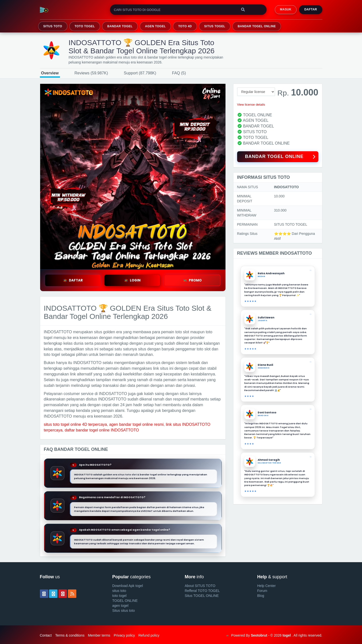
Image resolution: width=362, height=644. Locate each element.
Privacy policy (124, 635)
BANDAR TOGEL (120, 26)
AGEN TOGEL (155, 26)
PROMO (192, 280)
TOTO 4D (185, 26)
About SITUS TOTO (200, 586)
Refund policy (149, 635)
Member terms (99, 635)
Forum (262, 591)
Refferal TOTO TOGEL (202, 591)
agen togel (120, 606)
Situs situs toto (124, 611)
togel (287, 635)
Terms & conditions (70, 635)
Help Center (266, 586)
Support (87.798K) (140, 73)
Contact (46, 635)
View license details (251, 105)
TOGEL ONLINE (125, 601)
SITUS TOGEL (215, 26)
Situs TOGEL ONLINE (202, 596)
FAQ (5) (179, 73)
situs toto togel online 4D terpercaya (75, 424)
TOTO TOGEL (85, 26)
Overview (50, 73)
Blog (261, 596)
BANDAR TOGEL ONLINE (257, 26)
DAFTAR (73, 280)
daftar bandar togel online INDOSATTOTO (102, 430)
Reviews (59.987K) (91, 73)
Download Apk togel (128, 586)
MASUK (286, 9)
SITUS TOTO (53, 26)
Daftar (311, 9)
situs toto (119, 591)
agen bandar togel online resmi (137, 424)
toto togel (119, 596)
